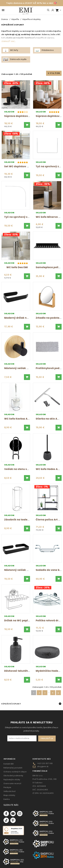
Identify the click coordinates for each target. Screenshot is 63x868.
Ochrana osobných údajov (15, 772)
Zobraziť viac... (9, 41)
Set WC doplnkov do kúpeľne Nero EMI (29, 166)
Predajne (7, 787)
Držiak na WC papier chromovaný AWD (29, 620)
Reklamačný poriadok (13, 768)
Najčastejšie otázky (12, 780)
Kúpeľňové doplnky (11, 704)
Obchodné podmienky (13, 776)
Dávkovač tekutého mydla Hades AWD (29, 671)
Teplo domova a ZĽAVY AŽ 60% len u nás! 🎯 (31, 3)
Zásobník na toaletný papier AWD (26, 520)
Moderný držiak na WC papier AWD (27, 318)
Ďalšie (58, 693)
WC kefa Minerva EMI (49, 217)
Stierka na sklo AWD (49, 419)
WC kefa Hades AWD (49, 469)
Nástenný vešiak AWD (18, 368)
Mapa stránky (9, 795)
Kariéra (7, 799)
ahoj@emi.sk (43, 767)
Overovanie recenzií (12, 784)
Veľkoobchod (10, 791)
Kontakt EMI (9, 764)
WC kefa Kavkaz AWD (18, 419)
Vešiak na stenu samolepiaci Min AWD (29, 469)
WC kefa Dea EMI (17, 267)
